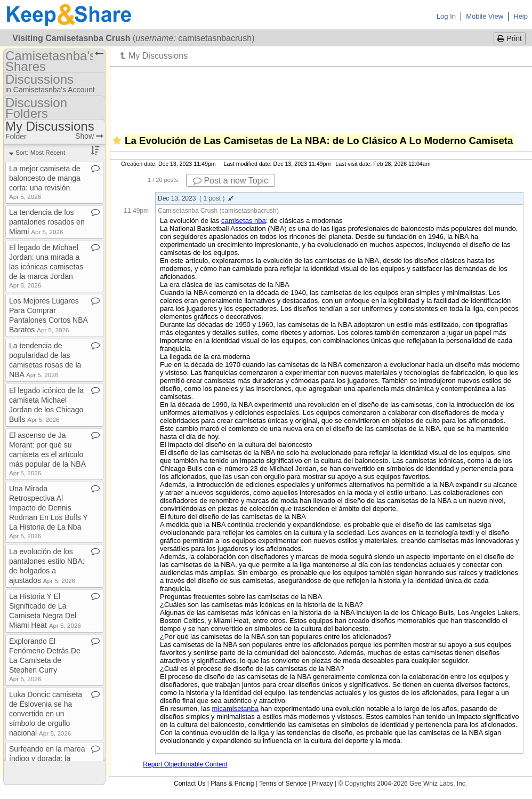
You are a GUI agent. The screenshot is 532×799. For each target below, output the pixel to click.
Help (521, 16)
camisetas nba (244, 221)
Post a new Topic (231, 181)
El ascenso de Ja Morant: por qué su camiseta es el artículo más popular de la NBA (47, 454)
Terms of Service (283, 784)
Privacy (322, 784)
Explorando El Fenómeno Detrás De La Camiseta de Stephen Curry (45, 660)
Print (510, 38)
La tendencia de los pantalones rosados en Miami (47, 222)
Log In (446, 16)
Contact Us (190, 784)
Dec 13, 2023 (196, 198)
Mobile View (485, 16)
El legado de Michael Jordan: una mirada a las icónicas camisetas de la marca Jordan (46, 266)
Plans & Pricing (232, 784)
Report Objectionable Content (185, 764)
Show (89, 136)
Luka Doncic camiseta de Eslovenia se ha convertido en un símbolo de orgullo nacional (46, 714)
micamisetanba (235, 709)
